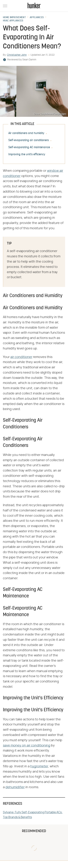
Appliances (37, 18)
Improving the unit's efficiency (27, 155)
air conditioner (21, 357)
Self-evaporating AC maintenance (29, 147)
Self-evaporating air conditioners (29, 140)
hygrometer (39, 766)
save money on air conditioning (27, 746)
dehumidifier (15, 787)
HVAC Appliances (13, 21)
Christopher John (17, 55)
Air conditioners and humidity (26, 133)
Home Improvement (14, 18)
